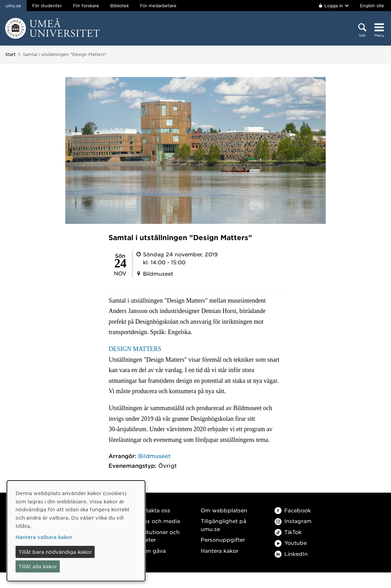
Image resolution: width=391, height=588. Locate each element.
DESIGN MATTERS (135, 349)
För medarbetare (158, 6)
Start (10, 54)
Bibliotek (120, 6)
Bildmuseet (154, 456)
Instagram (293, 521)
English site (372, 6)
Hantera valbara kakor (44, 537)
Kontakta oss (153, 510)
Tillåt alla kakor (38, 566)
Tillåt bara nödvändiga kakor (55, 552)
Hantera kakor (220, 551)
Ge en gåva (151, 551)
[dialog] (76, 531)
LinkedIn (291, 554)
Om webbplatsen (224, 510)
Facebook (293, 510)
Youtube (291, 543)
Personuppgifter (223, 539)
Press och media (158, 521)
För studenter (47, 6)
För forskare (86, 6)
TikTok (288, 532)
